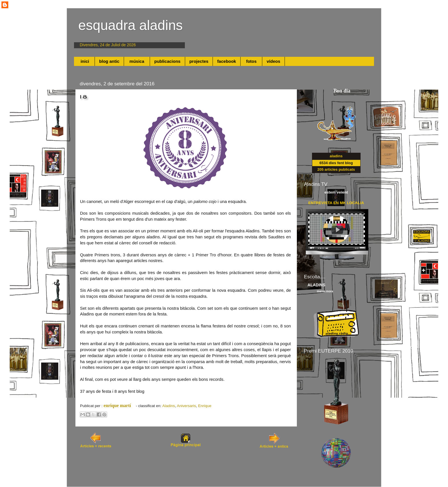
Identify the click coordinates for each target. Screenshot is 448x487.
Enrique (205, 406)
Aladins (169, 406)
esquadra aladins (131, 25)
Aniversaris (186, 406)
